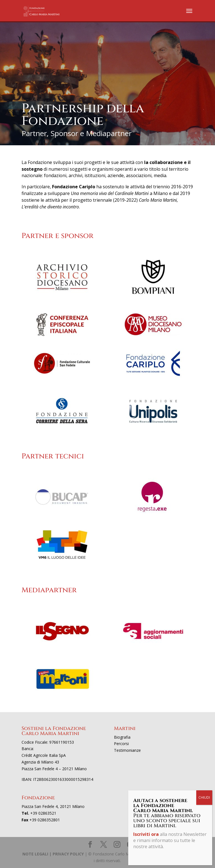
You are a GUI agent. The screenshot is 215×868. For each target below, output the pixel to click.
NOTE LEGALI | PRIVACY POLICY (53, 854)
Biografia (122, 737)
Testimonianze (127, 750)
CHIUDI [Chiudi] (204, 797)
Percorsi (121, 744)
